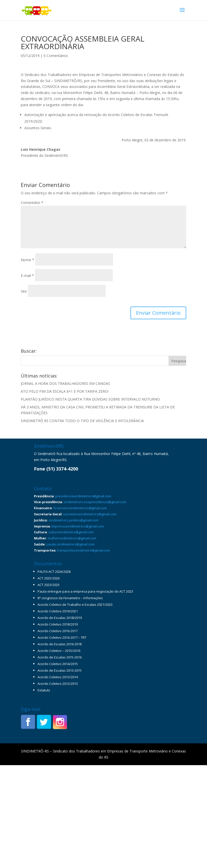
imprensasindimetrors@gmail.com (78, 526)
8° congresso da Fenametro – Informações (70, 598)
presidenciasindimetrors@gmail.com (83, 496)
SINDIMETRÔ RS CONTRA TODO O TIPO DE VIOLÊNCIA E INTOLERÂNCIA (82, 421)
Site (24, 291)
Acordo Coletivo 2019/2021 (58, 611)
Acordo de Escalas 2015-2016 (60, 657)
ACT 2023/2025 (49, 585)
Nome (27, 260)
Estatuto (44, 690)
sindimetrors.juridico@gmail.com (73, 520)
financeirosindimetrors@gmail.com (80, 508)
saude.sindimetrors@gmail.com (70, 544)
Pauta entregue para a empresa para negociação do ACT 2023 (85, 591)
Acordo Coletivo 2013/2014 (58, 677)
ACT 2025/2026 (49, 578)
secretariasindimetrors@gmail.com (90, 514)
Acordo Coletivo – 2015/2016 (59, 651)
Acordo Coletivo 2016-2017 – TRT (62, 637)
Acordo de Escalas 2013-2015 (60, 670)
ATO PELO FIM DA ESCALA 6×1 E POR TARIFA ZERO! (65, 391)
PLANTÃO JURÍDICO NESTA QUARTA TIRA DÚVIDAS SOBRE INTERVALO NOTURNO (90, 399)
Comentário (32, 203)
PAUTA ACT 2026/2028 (54, 572)
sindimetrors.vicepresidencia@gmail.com (95, 502)
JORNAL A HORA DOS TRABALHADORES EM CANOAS (65, 383)
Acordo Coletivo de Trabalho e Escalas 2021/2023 (75, 605)
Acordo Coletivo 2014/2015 (58, 664)
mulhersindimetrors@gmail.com (72, 538)
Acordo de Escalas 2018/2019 (60, 618)
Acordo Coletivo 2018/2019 (58, 624)
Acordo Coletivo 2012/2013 (58, 684)
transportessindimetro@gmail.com (83, 550)
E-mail (27, 276)
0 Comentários (56, 56)
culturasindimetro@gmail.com (71, 532)
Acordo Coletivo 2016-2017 (58, 631)
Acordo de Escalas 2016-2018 (60, 644)
